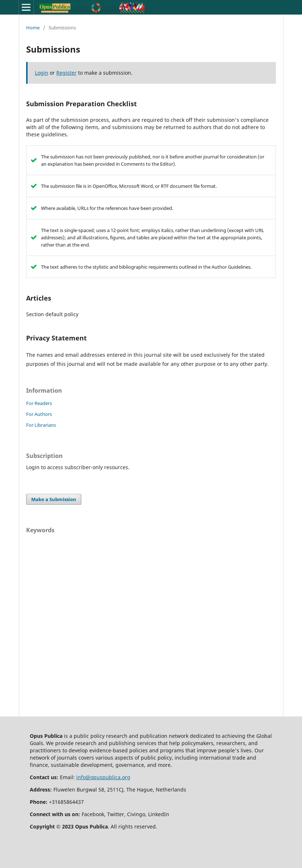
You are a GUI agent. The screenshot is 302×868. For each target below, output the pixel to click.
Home (33, 28)
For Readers (39, 403)
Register (66, 73)
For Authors (39, 414)
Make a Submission (54, 499)
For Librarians (41, 425)
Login (42, 73)
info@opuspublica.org (103, 777)
